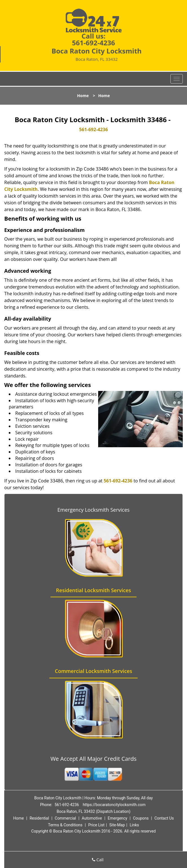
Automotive (92, 818)
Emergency (117, 818)
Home (83, 96)
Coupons (141, 818)
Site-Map (117, 825)
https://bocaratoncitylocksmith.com (114, 805)
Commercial (65, 818)
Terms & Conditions (65, 825)
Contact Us (164, 818)
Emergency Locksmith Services (94, 510)
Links (134, 825)
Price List (96, 825)
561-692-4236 (93, 43)
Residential (39, 818)
